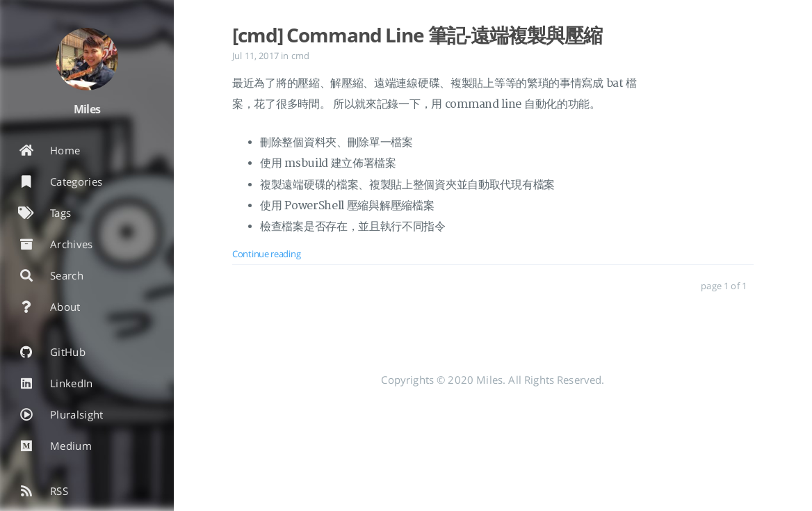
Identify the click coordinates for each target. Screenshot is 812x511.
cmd (300, 56)
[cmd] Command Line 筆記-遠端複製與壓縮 (417, 35)
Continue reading (266, 254)
